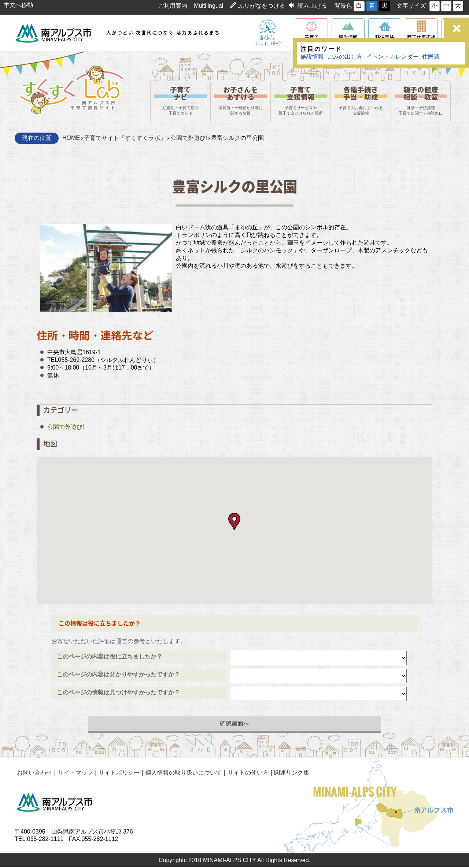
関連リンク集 (289, 773)
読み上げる (312, 6)
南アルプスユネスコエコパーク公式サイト (267, 33)
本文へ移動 (18, 5)
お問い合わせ (34, 773)
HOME (71, 139)
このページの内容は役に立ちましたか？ (110, 657)
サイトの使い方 (245, 773)
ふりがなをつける (262, 6)
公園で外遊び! (189, 139)
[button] (234, 522)
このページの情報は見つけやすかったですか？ (118, 693)
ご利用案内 (173, 6)
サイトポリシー (118, 773)
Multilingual (208, 6)
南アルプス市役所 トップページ (54, 33)
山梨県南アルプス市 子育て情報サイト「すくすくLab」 (71, 89)
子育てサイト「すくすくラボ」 (125, 139)
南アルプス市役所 (55, 803)
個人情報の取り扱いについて (181, 773)
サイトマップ (74, 773)
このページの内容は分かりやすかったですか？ (118, 675)
